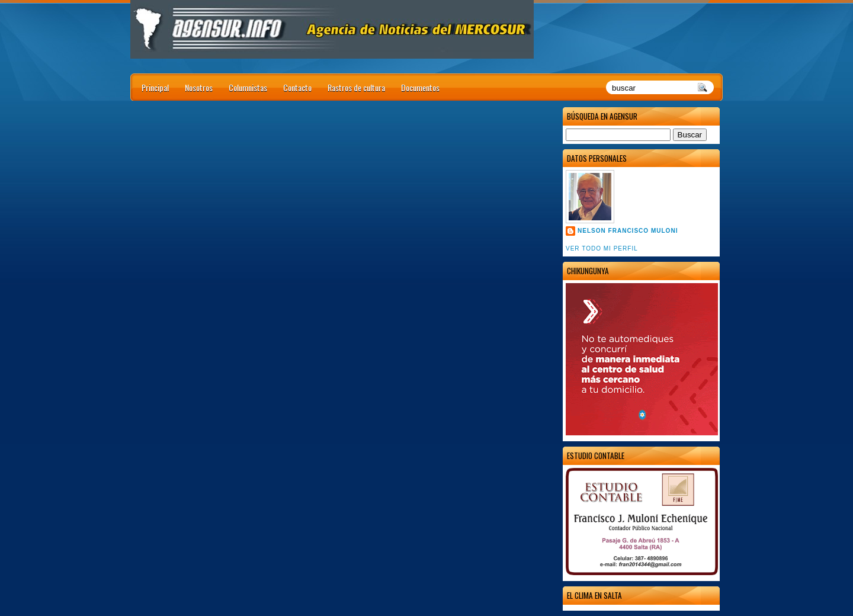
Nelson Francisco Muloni (628, 231)
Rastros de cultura (356, 87)
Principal (155, 87)
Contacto (297, 87)
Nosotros (199, 87)
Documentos (420, 87)
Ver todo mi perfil (602, 248)
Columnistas (248, 87)
